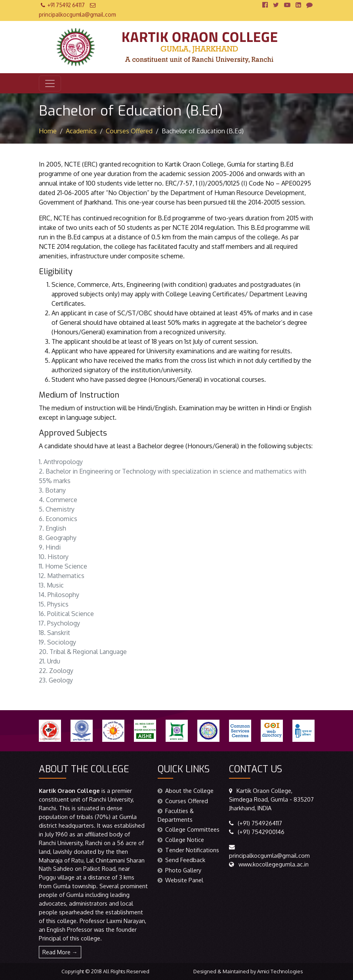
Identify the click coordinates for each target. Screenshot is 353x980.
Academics (81, 131)
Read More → (60, 952)
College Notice (181, 840)
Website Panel (180, 880)
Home (48, 131)
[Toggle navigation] (50, 83)
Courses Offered (129, 131)
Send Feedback (181, 860)
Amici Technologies (280, 971)
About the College (186, 790)
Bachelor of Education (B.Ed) (203, 131)
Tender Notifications (188, 850)
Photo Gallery (179, 870)
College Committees (189, 829)
